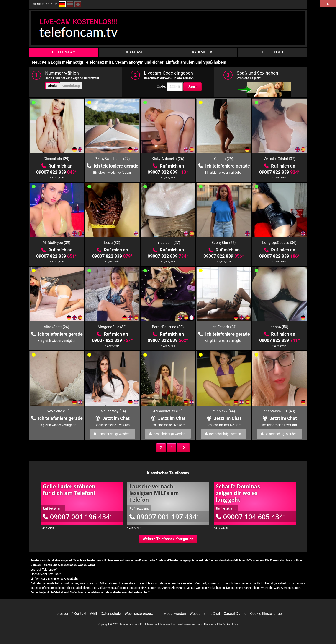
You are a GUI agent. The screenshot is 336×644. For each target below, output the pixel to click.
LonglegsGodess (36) (279, 243)
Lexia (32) (112, 243)
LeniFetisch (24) (224, 327)
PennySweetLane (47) (112, 159)
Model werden (175, 614)
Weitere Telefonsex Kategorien (168, 539)
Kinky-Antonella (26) (168, 159)
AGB (94, 614)
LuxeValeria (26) (56, 411)
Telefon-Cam (64, 52)
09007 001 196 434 (77, 517)
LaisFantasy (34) (112, 411)
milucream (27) (168, 243)
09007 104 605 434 (250, 517)
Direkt (52, 86)
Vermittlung (71, 86)
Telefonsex (272, 52)
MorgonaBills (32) (112, 327)
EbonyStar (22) (224, 243)
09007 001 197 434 (164, 517)
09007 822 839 (56, 172)
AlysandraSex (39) (168, 411)
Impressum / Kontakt (69, 614)
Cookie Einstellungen (267, 614)
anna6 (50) (280, 327)
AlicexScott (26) (56, 327)
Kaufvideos (203, 52)
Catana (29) (224, 159)
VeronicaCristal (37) (280, 159)
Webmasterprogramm (142, 614)
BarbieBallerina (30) (168, 327)
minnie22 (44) (224, 411)
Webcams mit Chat (205, 614)
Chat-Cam (133, 52)
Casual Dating (235, 614)
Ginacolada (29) (56, 159)
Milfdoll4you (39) (56, 243)
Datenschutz (111, 614)
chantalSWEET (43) (280, 411)
